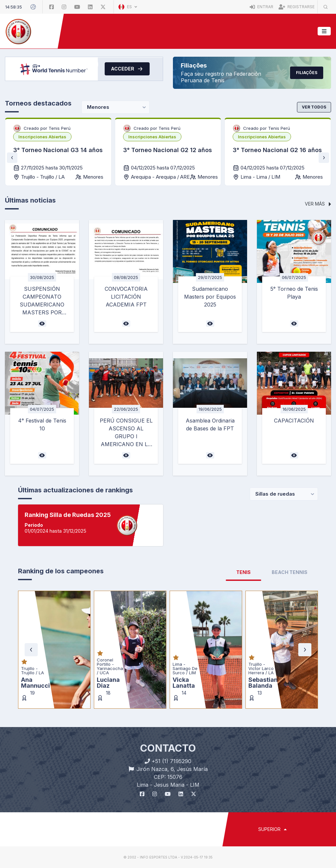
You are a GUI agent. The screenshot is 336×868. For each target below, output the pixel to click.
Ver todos (314, 107)
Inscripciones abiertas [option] (42, 137)
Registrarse (297, 7)
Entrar (262, 7)
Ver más (318, 204)
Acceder (127, 69)
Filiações (307, 73)
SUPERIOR (273, 829)
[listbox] (42, 137)
